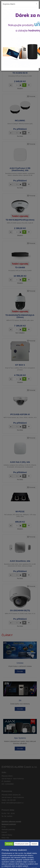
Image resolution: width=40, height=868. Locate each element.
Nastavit (34, 844)
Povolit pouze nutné (22, 844)
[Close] (37, 4)
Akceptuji (9, 844)
